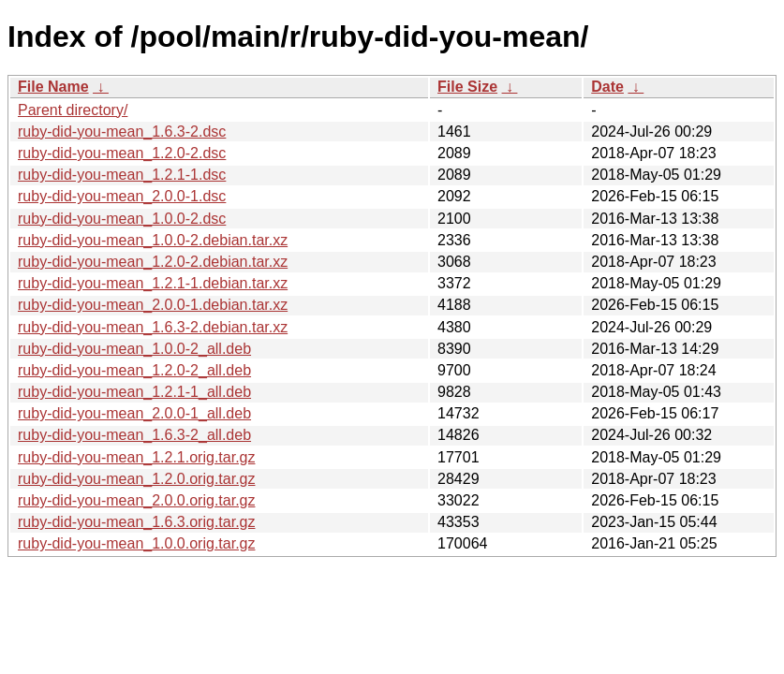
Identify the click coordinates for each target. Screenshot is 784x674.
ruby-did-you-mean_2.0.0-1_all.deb (134, 413)
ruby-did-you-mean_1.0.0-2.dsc (122, 219)
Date (607, 87)
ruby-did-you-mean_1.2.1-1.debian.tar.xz (153, 283)
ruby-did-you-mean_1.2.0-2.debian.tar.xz (153, 262)
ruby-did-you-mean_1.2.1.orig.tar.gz (136, 457)
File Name (53, 87)
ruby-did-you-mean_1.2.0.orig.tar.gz (136, 479)
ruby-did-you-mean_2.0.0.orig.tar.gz (136, 500)
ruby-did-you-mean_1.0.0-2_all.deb (134, 349)
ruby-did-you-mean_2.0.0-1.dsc (122, 196)
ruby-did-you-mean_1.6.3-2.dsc (122, 132)
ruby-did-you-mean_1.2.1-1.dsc (122, 175)
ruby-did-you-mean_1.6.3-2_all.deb (134, 435)
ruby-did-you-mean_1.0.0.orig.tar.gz (136, 543)
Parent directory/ (73, 110)
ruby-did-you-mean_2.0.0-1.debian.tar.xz (153, 305)
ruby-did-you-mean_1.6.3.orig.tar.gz (136, 522)
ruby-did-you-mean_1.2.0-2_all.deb (134, 370)
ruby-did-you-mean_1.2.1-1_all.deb (134, 392)
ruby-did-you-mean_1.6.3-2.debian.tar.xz (153, 327)
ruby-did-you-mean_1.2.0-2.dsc (122, 153)
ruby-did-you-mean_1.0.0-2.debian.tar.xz (153, 240)
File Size (467, 87)
